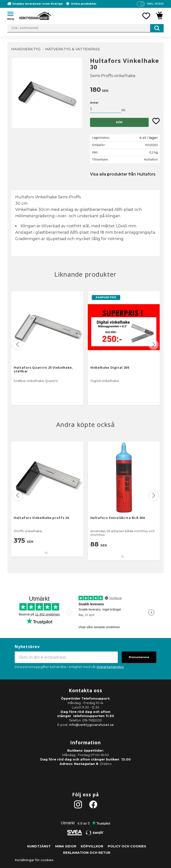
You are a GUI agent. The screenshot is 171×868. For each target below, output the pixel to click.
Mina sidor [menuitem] (66, 846)
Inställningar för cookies (34, 860)
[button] (12, 15)
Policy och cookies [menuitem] (127, 846)
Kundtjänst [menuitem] (39, 846)
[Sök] (157, 28)
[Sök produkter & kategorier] (85, 28)
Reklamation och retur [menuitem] (87, 853)
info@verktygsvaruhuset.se (92, 725)
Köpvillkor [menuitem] (92, 846)
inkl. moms (155, 4)
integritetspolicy (110, 667)
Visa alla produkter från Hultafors (123, 174)
